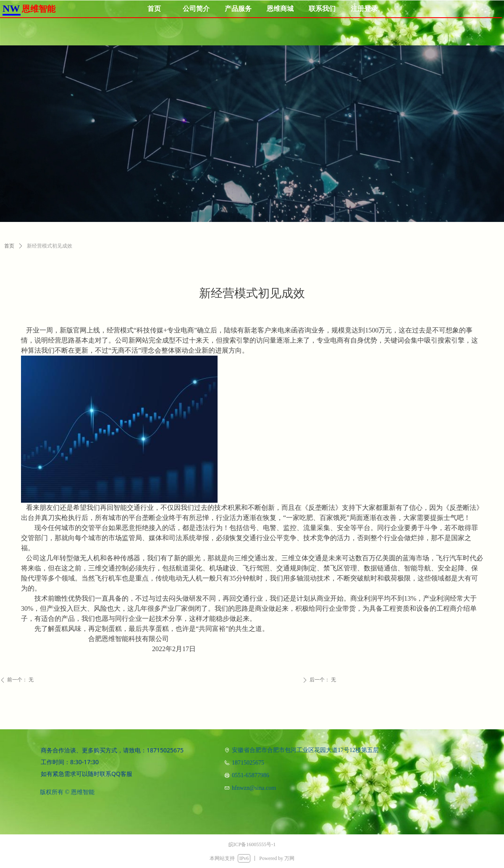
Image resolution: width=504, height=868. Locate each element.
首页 (9, 246)
